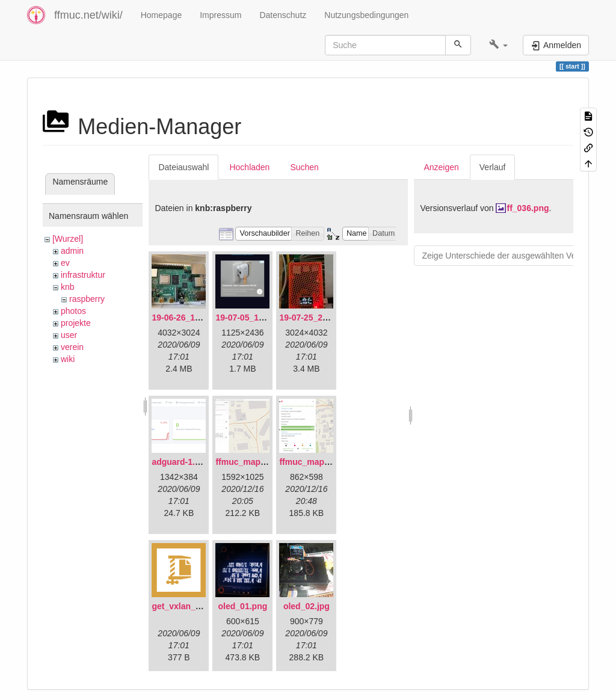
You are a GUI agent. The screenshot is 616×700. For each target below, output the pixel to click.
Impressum (220, 15)
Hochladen (249, 167)
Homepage (162, 15)
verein (72, 347)
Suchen (304, 167)
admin (72, 251)
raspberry (87, 299)
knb (68, 287)
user (69, 335)
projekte (76, 323)
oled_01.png (243, 606)
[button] (498, 45)
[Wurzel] (68, 239)
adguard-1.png (181, 462)
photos (73, 311)
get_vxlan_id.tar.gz (189, 606)
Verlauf (493, 167)
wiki (68, 359)
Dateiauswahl (183, 167)
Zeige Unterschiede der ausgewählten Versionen (513, 256)
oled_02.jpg (306, 606)
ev (65, 263)
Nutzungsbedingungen (366, 15)
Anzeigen (441, 167)
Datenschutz (283, 15)
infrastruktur (83, 275)
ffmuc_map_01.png (254, 462)
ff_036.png (528, 208)
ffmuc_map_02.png (318, 462)
